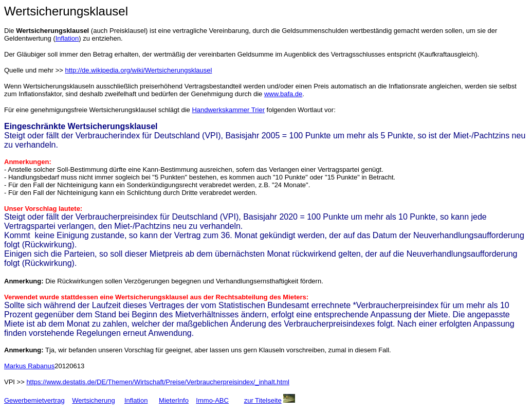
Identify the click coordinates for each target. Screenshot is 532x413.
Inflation (67, 38)
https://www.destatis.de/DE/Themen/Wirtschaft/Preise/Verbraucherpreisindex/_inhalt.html (158, 382)
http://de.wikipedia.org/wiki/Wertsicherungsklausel (139, 70)
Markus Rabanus (29, 366)
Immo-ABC (212, 400)
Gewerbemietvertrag (34, 400)
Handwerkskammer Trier (228, 110)
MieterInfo (174, 400)
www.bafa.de (283, 94)
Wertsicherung (94, 400)
